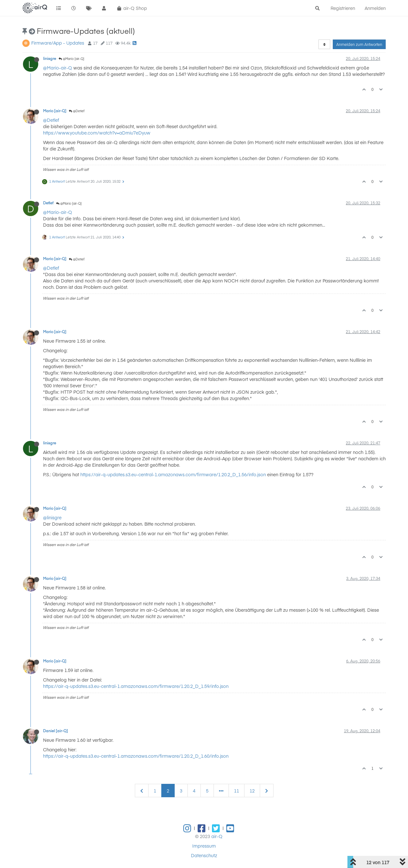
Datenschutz (204, 855)
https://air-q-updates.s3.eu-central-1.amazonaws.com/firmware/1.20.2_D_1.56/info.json (173, 474)
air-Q (217, 836)
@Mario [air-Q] (71, 59)
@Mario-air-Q (58, 68)
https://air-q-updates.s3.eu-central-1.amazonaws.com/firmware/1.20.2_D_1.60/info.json (136, 756)
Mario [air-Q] (55, 111)
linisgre (50, 58)
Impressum (204, 846)
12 (252, 791)
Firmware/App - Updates (58, 43)
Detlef (48, 203)
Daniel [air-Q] (55, 731)
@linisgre (52, 517)
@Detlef (77, 111)
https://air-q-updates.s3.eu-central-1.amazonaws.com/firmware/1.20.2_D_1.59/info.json (136, 686)
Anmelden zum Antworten (359, 44)
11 (237, 791)
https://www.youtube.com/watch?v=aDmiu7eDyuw (97, 133)
